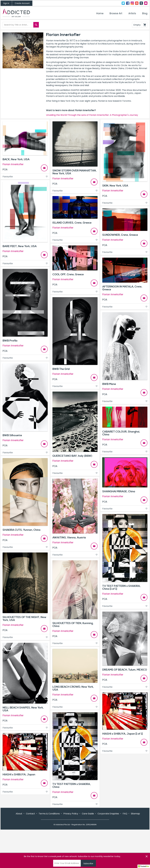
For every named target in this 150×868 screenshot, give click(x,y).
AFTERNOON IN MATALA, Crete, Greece (122, 288)
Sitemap (135, 814)
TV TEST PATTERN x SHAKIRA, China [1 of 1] (121, 587)
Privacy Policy (71, 814)
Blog (145, 13)
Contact (146, 3)
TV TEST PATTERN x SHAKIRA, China (72, 786)
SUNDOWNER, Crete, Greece (120, 235)
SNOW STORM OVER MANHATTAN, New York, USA (75, 172)
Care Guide (88, 814)
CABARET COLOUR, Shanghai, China (121, 433)
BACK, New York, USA (16, 159)
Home (100, 13)
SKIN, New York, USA (115, 186)
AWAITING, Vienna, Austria (69, 538)
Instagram (132, 3)
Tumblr (141, 3)
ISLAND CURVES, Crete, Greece (72, 223)
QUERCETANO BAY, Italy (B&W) (72, 456)
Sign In (6, 3)
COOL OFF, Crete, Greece (68, 274)
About (19, 814)
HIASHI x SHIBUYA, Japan (19, 775)
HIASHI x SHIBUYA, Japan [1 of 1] (123, 734)
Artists (132, 13)
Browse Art (116, 13)
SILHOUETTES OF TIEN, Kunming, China (73, 625)
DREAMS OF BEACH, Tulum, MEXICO (125, 670)
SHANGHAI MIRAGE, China (119, 491)
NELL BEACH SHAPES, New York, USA (23, 709)
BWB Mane (109, 384)
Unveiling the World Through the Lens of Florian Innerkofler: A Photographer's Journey (92, 115)
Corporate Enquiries (108, 814)
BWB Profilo (10, 341)
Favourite (25, 177)
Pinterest (137, 3)
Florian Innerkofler (13, 164)
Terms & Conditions (49, 814)
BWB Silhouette (12, 435)
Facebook (128, 3)
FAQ (125, 814)
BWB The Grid (61, 369)
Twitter (123, 3)
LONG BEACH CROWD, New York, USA (73, 688)
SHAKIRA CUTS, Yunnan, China (22, 530)
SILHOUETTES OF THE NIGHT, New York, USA (24, 619)
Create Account (22, 3)
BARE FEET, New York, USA (20, 246)
